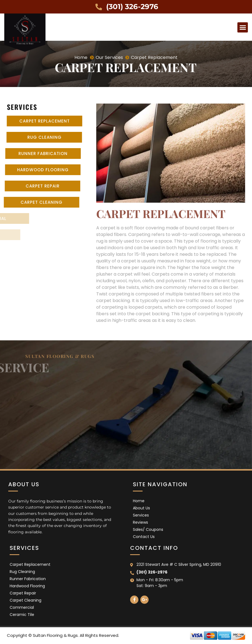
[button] (243, 28)
